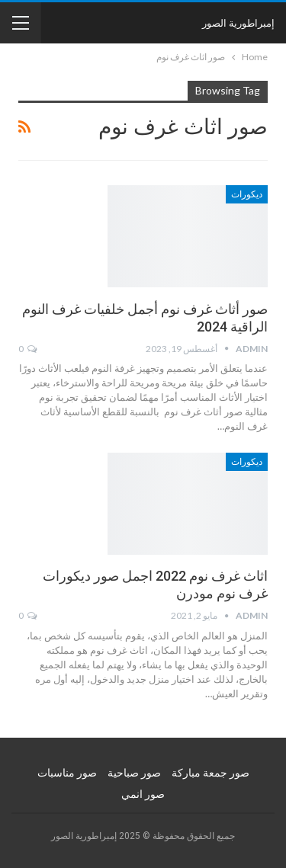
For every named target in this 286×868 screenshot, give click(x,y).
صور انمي (143, 794)
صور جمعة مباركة (210, 773)
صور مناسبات (67, 773)
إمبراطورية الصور (238, 23)
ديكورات (247, 194)
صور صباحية (134, 773)
